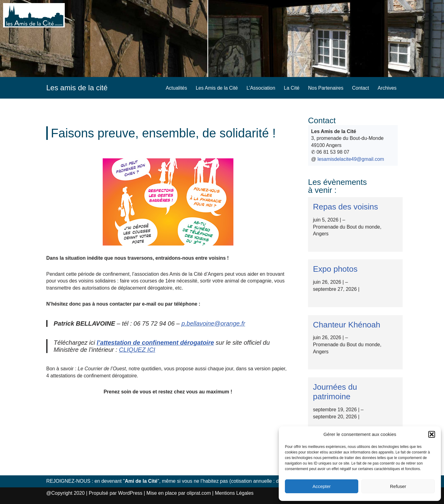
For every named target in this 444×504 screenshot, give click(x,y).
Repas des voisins (345, 207)
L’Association (261, 88)
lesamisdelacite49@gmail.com (351, 159)
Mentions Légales (234, 493)
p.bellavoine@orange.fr (214, 323)
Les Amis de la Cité (217, 88)
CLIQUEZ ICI (137, 349)
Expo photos (335, 269)
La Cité (292, 88)
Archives (387, 88)
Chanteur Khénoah (347, 324)
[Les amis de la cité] (77, 88)
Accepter (321, 486)
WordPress (130, 493)
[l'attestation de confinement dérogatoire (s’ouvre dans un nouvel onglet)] (156, 343)
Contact (361, 88)
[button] (432, 434)
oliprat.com (199, 493)
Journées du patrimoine (335, 391)
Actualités (176, 88)
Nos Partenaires (326, 88)
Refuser (398, 486)
